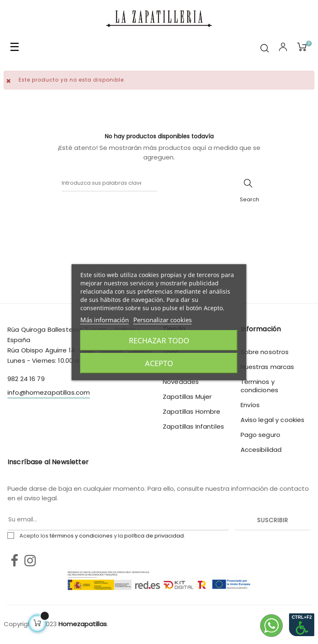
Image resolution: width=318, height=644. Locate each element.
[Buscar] (110, 183)
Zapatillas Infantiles (193, 426)
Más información (105, 320)
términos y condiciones (81, 536)
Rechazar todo (159, 340)
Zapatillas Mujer (187, 397)
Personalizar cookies (163, 320)
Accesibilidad (261, 450)
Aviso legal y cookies (273, 420)
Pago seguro (261, 435)
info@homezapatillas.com (49, 392)
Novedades (181, 382)
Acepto (159, 363)
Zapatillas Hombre (192, 411)
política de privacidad (154, 536)
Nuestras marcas (267, 367)
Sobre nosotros (265, 352)
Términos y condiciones (260, 386)
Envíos (250, 405)
